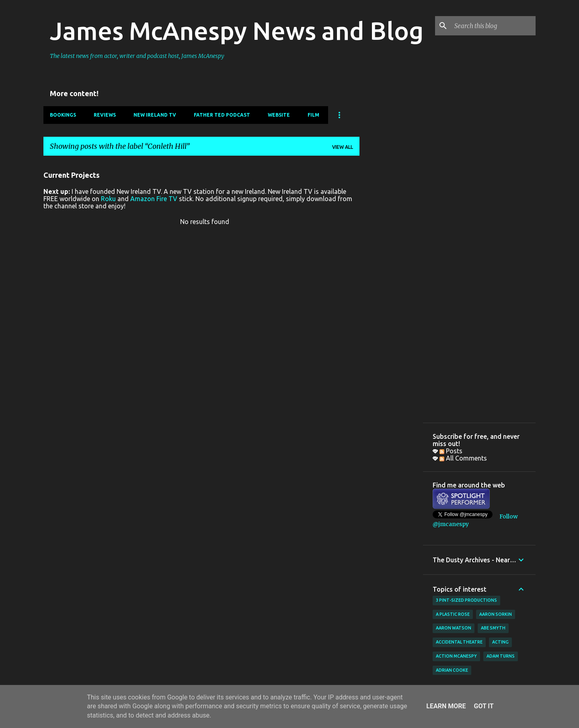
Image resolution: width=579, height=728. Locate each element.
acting (500, 642)
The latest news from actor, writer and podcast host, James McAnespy (137, 56)
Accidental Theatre (459, 642)
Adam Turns (501, 656)
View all (343, 147)
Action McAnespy (456, 656)
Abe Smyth (493, 628)
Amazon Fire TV (154, 199)
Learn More (446, 706)
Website (279, 115)
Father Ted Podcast (222, 115)
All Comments (463, 458)
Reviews (105, 115)
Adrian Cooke (452, 670)
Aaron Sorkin (496, 614)
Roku (108, 199)
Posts (451, 451)
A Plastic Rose (453, 614)
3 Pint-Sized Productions (466, 600)
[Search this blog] (493, 26)
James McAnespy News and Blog (237, 31)
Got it (484, 706)
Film (313, 115)
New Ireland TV (155, 115)
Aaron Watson (454, 628)
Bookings (63, 115)
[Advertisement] (391, 283)
